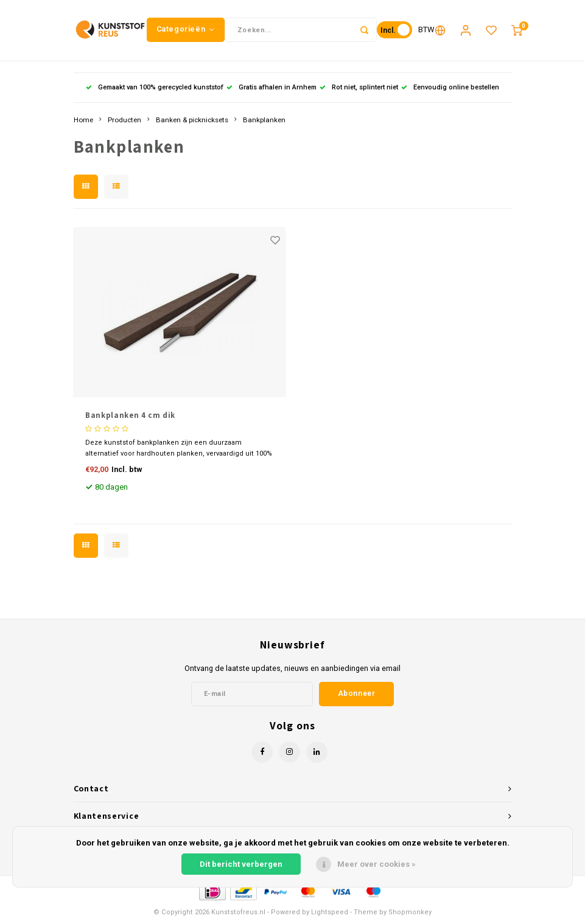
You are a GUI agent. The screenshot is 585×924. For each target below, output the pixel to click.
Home (83, 120)
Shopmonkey (410, 913)
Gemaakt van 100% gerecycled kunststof (155, 88)
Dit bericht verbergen (241, 864)
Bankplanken (264, 120)
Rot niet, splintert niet (359, 88)
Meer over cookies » (377, 864)
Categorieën (186, 30)
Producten (124, 120)
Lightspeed (330, 913)
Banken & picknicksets (192, 120)
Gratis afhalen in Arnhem (271, 88)
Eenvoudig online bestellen (450, 88)
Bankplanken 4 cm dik (130, 416)
